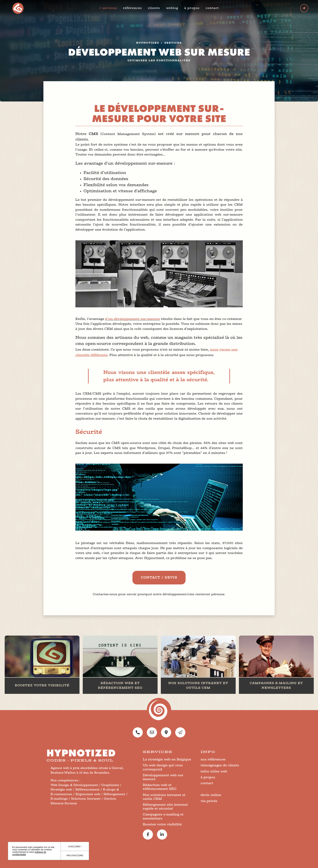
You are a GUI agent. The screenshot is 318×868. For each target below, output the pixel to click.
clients (154, 8)
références (133, 8)
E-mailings (59, 799)
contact (213, 8)
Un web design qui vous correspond (163, 767)
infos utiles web (214, 771)
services (110, 8)
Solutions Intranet (86, 799)
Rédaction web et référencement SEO (160, 787)
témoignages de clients (220, 765)
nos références (213, 759)
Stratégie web (61, 790)
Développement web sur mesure (163, 777)
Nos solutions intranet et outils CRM (164, 797)
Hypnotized (148, 44)
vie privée (209, 801)
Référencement (88, 790)
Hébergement (114, 794)
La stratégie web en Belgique (167, 759)
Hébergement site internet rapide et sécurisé (165, 806)
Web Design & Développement (74, 785)
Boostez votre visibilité (162, 824)
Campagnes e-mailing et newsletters (163, 816)
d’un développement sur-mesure (132, 319)
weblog (172, 8)
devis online (211, 795)
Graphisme (110, 785)
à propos (192, 8)
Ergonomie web (88, 794)
